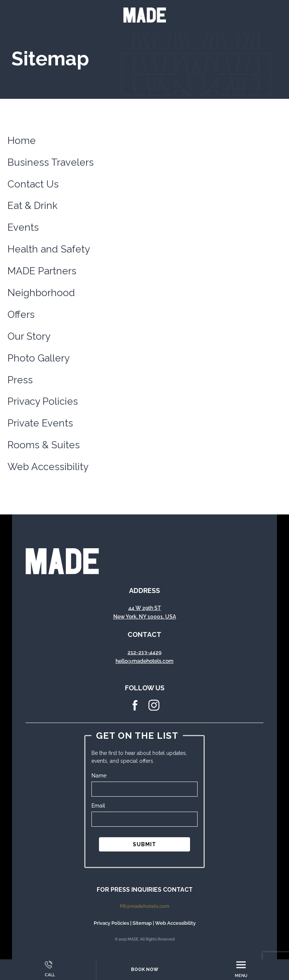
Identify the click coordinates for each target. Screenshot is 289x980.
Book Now (145, 969)
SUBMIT (144, 844)
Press (20, 380)
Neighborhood (41, 293)
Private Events (40, 423)
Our (17, 336)
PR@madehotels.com (144, 906)
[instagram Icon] (154, 709)
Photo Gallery (39, 358)
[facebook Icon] (135, 709)
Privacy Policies (43, 401)
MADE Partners (42, 271)
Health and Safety (49, 249)
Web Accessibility (48, 467)
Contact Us (33, 184)
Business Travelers (51, 162)
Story (38, 336)
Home (22, 141)
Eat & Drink (33, 206)
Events (23, 227)
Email (98, 806)
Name (99, 776)
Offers (21, 315)
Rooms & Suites (44, 445)
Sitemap (142, 923)
